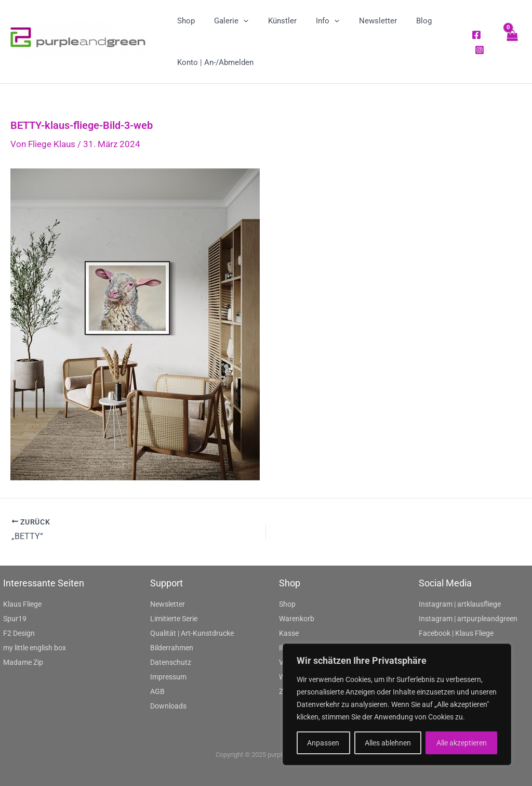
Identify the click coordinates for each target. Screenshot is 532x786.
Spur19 (15, 619)
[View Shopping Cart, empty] (512, 41)
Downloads (168, 706)
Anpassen (323, 743)
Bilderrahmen (172, 648)
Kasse (289, 633)
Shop (287, 604)
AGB (157, 691)
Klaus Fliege (22, 604)
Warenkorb (297, 619)
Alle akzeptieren (462, 743)
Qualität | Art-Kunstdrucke (192, 633)
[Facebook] (475, 35)
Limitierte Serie (174, 619)
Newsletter (168, 604)
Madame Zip (23, 662)
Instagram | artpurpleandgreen (468, 619)
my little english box (35, 648)
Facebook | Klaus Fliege (456, 633)
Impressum (168, 677)
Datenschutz (171, 662)
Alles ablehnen (388, 743)
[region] (397, 704)
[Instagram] (478, 50)
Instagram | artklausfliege (460, 604)
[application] (238, 21)
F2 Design (19, 633)
